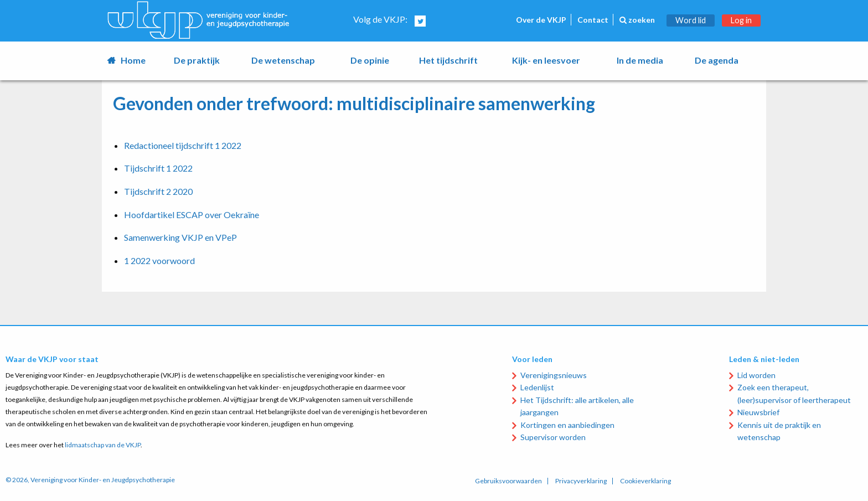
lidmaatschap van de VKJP (103, 445)
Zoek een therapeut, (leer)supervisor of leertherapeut (794, 393)
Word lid (691, 20)
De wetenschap (283, 60)
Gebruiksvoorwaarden (508, 481)
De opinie (370, 60)
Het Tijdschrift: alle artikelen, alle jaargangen (577, 406)
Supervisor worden (553, 437)
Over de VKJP (541, 20)
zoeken (637, 20)
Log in (741, 20)
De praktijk (197, 60)
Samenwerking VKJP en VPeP (180, 237)
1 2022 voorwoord (159, 260)
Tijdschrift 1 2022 (158, 168)
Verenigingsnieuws (554, 375)
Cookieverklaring (645, 481)
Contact (593, 20)
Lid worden (756, 375)
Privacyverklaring (581, 481)
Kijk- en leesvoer (546, 60)
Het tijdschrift (448, 60)
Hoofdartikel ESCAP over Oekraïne (192, 215)
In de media (640, 60)
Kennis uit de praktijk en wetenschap (779, 431)
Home (133, 60)
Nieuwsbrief (758, 412)
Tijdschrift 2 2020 (158, 191)
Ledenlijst (537, 387)
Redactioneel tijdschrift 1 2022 (183, 145)
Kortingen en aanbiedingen (567, 425)
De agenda (717, 60)
